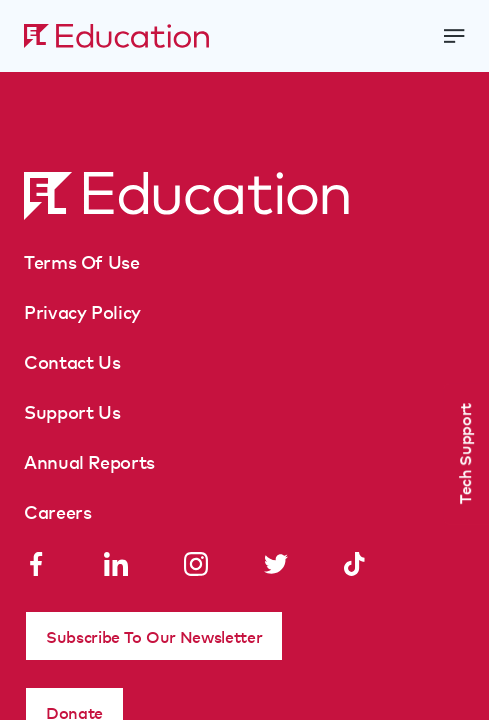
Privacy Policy (82, 311)
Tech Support (464, 453)
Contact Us (72, 361)
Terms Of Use (82, 261)
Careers (57, 511)
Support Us (72, 411)
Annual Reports (89, 461)
